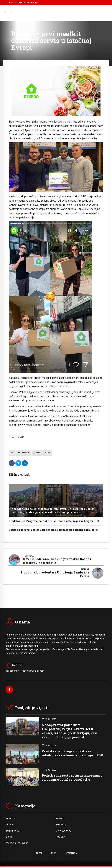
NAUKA (9, 824)
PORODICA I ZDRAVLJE (17, 843)
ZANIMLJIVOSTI (13, 831)
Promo (54, 853)
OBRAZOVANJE (63, 831)
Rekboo (47, 453)
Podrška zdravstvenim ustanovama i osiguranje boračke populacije (53, 530)
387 (12, 453)
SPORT (9, 837)
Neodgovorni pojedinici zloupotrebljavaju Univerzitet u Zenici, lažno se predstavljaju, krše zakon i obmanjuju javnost (53, 510)
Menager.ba (57, 392)
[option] (56, 91)
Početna (38, 853)
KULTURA (60, 837)
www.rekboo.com (30, 425)
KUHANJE (61, 824)
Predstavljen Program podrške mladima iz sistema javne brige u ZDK (54, 521)
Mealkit (37, 453)
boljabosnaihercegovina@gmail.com (25, 671)
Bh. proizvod (23, 453)
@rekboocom (82, 425)
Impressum (72, 853)
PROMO (60, 818)
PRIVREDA (10, 818)
